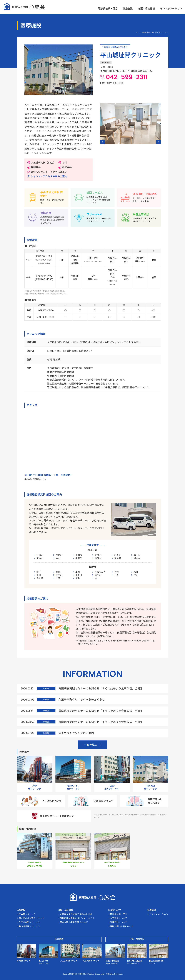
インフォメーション (171, 9)
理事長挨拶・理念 (108, 9)
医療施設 (128, 9)
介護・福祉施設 (146, 9)
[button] (102, 142)
